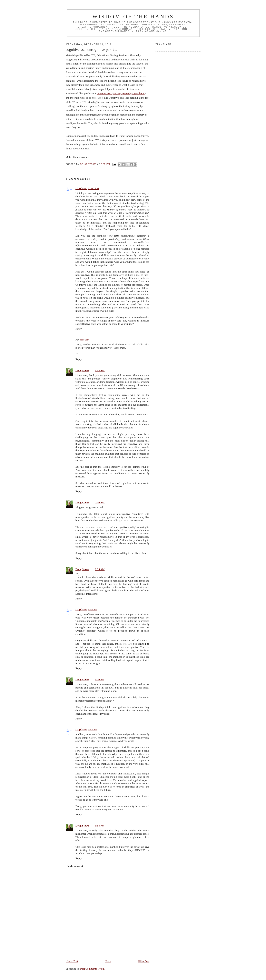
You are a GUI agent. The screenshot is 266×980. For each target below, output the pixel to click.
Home (108, 961)
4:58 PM (93, 729)
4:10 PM (100, 679)
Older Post (144, 961)
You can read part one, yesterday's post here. (121, 93)
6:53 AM (100, 370)
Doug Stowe (82, 370)
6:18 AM (85, 340)
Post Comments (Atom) (93, 969)
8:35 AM (100, 569)
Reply (79, 329)
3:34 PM (93, 609)
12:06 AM (93, 188)
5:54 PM (100, 826)
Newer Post (72, 961)
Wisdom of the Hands (133, 17)
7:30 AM (100, 502)
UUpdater (81, 188)
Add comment (75, 866)
